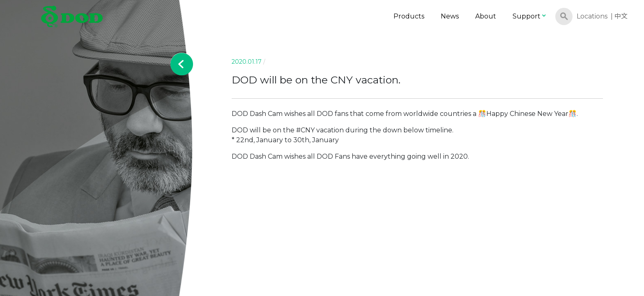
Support (530, 16)
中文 (621, 16)
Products (409, 16)
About (486, 16)
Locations (592, 16)
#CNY (305, 130)
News (450, 16)
